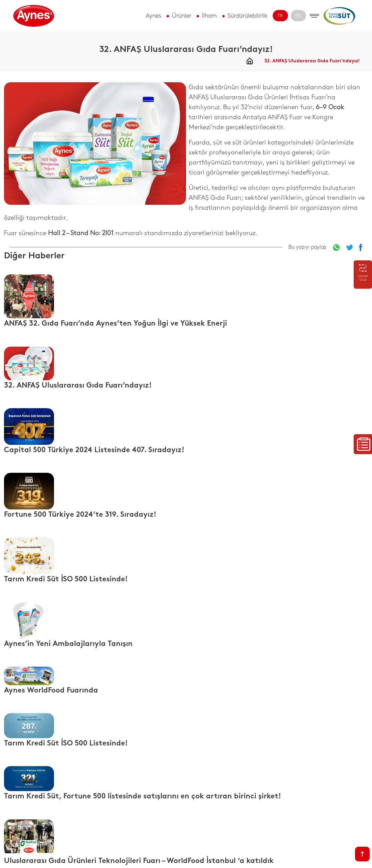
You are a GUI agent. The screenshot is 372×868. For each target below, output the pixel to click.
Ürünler (182, 16)
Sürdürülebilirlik (247, 16)
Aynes (153, 16)
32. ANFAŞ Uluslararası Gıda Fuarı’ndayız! (312, 61)
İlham (209, 16)
